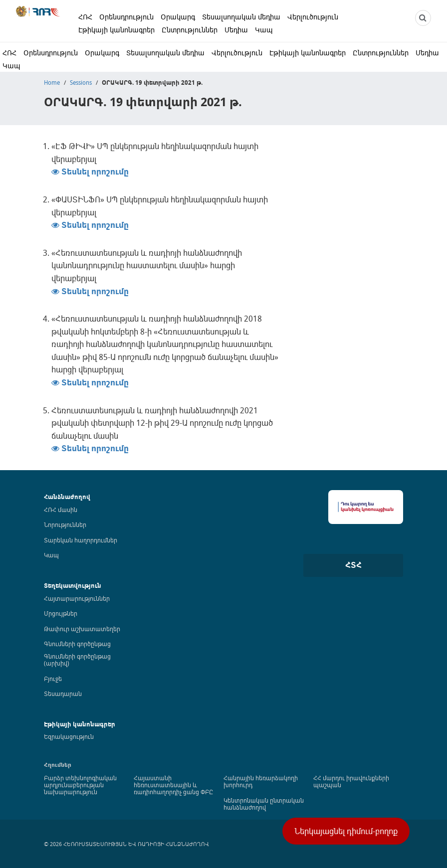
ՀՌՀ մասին (61, 510)
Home (52, 82)
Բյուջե (53, 679)
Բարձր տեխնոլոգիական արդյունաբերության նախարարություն (80, 785)
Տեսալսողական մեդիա (241, 17)
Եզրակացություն (69, 736)
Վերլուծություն (313, 17)
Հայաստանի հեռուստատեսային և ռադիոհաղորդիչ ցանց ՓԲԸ (173, 785)
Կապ (264, 30)
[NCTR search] (423, 18)
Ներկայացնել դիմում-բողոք (346, 831)
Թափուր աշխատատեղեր (82, 629)
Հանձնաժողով (67, 497)
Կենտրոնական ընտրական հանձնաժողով (264, 804)
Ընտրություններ (190, 30)
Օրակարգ (178, 17)
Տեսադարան (63, 694)
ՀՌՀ (85, 17)
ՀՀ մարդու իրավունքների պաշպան (351, 781)
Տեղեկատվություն (73, 586)
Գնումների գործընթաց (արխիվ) (77, 660)
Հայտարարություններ (77, 598)
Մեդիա (236, 30)
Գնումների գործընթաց (77, 644)
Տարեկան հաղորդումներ (81, 540)
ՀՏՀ (353, 565)
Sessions (81, 82)
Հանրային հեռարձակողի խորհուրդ (261, 781)
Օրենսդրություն (126, 17)
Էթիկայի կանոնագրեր (116, 30)
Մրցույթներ (61, 613)
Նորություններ (65, 524)
